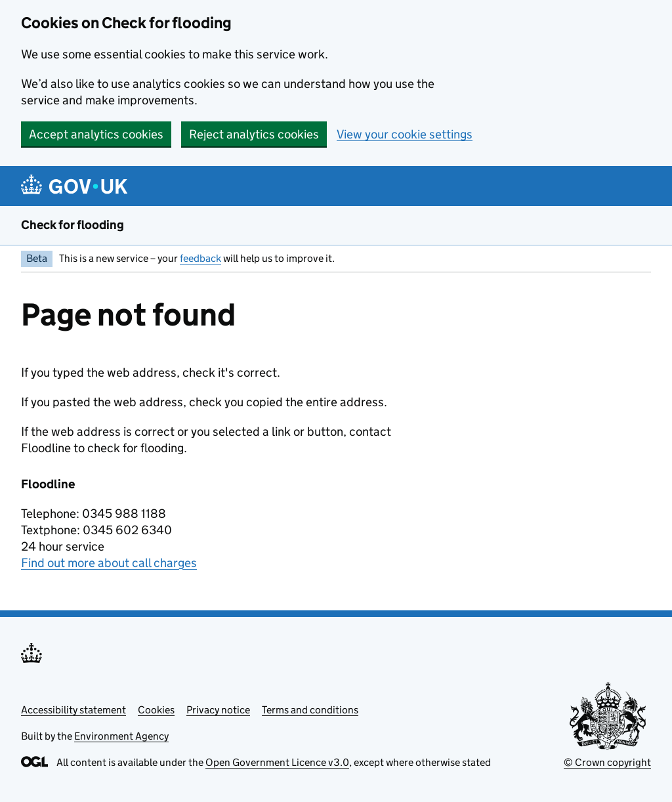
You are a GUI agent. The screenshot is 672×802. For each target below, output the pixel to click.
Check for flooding (73, 225)
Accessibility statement (73, 710)
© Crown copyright (607, 762)
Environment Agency (121, 736)
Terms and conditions (310, 710)
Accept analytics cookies (96, 134)
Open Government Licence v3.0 (277, 762)
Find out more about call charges (109, 563)
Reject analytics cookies (254, 134)
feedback (200, 258)
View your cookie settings (405, 134)
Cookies (156, 710)
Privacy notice (218, 710)
